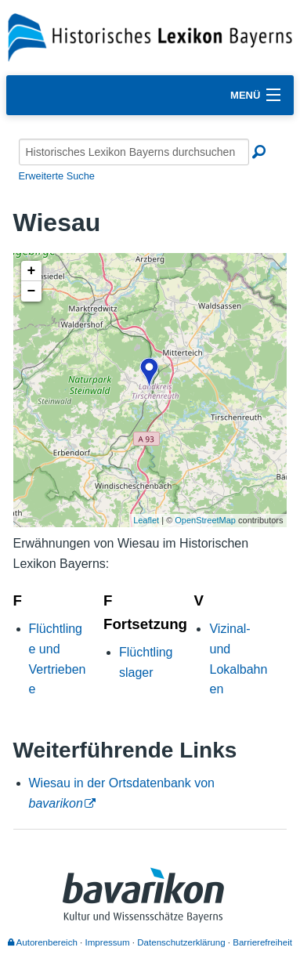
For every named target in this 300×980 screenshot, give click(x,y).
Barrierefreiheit (262, 942)
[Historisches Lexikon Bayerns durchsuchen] (134, 152)
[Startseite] (150, 36)
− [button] (32, 291)
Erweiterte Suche (57, 176)
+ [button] (32, 271)
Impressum (108, 942)
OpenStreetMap (205, 520)
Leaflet (146, 520)
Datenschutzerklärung (181, 942)
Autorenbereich (43, 942)
